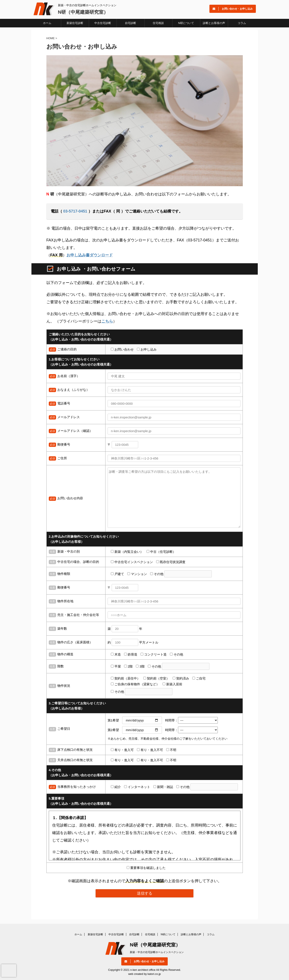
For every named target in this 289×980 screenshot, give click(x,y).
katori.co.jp (154, 974)
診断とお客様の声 (214, 23)
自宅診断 (130, 23)
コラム (242, 23)
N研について (186, 23)
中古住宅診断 (103, 23)
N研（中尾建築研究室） (83, 12)
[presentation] (9, 971)
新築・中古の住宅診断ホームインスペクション (157, 952)
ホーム (47, 23)
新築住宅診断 (75, 23)
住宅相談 (158, 23)
